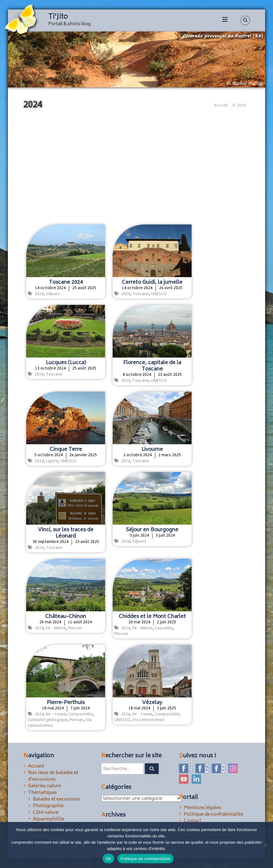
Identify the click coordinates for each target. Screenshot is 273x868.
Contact (193, 821)
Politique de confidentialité (213, 815)
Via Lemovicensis (149, 720)
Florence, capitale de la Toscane (152, 366)
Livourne (152, 450)
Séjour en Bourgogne (152, 530)
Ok (108, 859)
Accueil (36, 766)
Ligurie (52, 461)
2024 (39, 294)
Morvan (75, 629)
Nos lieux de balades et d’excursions (53, 776)
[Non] (265, 845)
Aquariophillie (48, 819)
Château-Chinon (66, 617)
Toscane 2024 (66, 283)
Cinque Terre (66, 450)
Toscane (140, 294)
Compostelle (80, 715)
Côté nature (46, 813)
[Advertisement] (136, 168)
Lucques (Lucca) (66, 363)
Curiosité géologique (47, 720)
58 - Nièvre (56, 629)
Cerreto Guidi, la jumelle (152, 283)
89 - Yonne (56, 715)
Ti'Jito (58, 17)
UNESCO (159, 294)
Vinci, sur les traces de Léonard (66, 533)
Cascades (164, 629)
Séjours (53, 294)
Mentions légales (202, 808)
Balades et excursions (56, 799)
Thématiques (42, 793)
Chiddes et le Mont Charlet (152, 617)
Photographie (48, 806)
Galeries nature (45, 786)
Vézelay (152, 703)
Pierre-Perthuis (66, 703)
